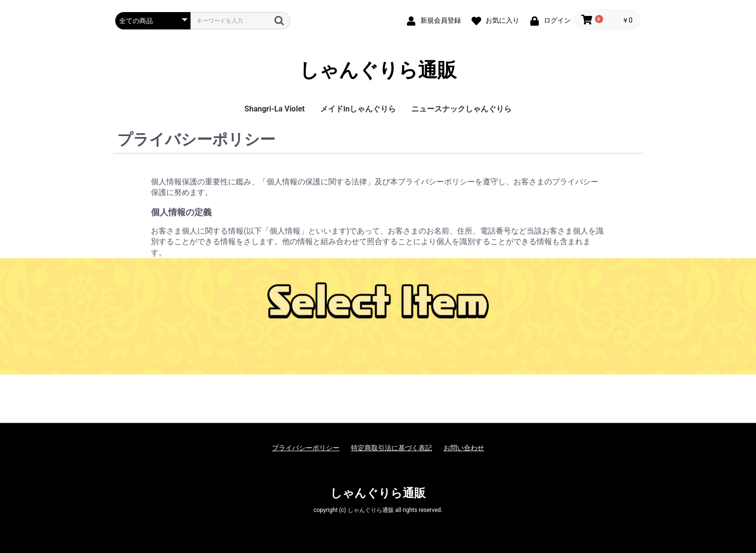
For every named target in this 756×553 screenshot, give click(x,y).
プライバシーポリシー (306, 448)
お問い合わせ (464, 448)
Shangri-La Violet (275, 109)
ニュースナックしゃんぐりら (461, 109)
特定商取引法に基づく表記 (391, 448)
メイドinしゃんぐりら (358, 109)
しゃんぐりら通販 (378, 70)
